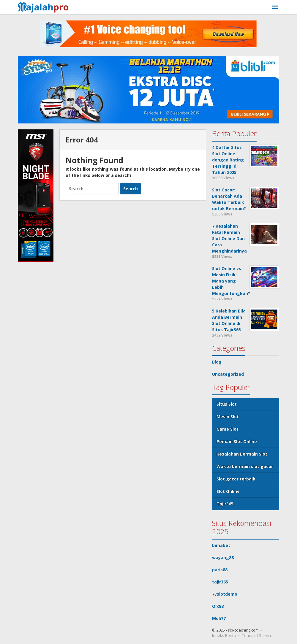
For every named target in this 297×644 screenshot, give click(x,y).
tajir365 (220, 582)
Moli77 (219, 618)
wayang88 (223, 557)
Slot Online (228, 491)
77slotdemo (225, 594)
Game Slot (228, 429)
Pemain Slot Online (237, 441)
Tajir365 (225, 504)
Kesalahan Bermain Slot (242, 454)
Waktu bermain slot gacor (245, 466)
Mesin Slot (228, 417)
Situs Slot (227, 404)
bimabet (221, 545)
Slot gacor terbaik (236, 479)
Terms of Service (257, 635)
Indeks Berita (224, 635)
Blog (217, 362)
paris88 (220, 570)
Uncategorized (228, 374)
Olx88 (218, 606)
